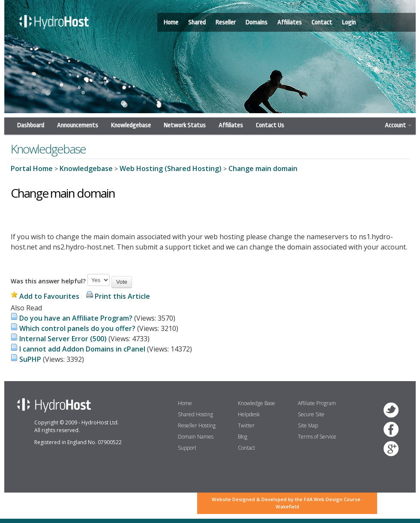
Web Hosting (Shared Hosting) (171, 168)
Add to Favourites (49, 296)
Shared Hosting (195, 414)
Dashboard (31, 125)
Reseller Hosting (197, 425)
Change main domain (263, 168)
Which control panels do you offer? (77, 328)
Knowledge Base (256, 403)
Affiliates (289, 23)
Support (187, 448)
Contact (322, 23)
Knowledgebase (131, 125)
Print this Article (122, 296)
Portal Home (32, 168)
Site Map (308, 425)
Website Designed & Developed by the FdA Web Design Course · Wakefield (287, 503)
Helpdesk (249, 414)
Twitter (246, 425)
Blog (243, 437)
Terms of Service (317, 437)
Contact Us (270, 125)
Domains (256, 23)
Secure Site (311, 414)
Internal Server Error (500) (63, 339)
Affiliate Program (317, 403)
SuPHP (30, 359)
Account (398, 125)
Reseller (226, 23)
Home (171, 23)
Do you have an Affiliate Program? (76, 318)
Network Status (185, 125)
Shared (197, 23)
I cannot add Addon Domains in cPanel (82, 349)
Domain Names (196, 437)
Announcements (78, 125)
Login (349, 23)
